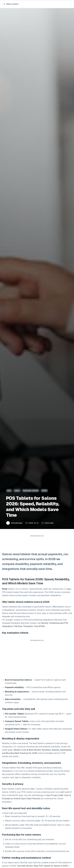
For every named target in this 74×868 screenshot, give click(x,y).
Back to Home (11, 4)
